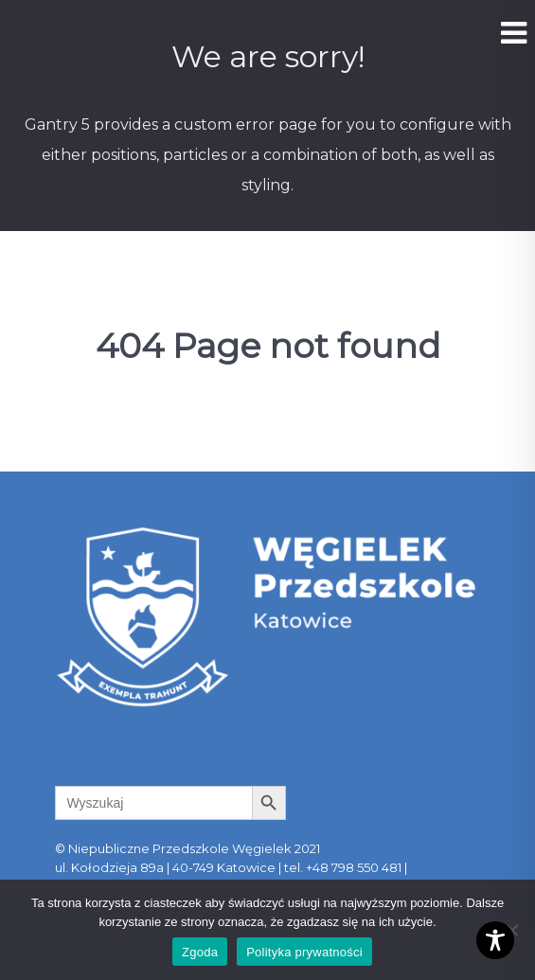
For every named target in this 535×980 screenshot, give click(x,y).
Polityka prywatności (304, 952)
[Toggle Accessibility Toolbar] (495, 940)
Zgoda (200, 952)
